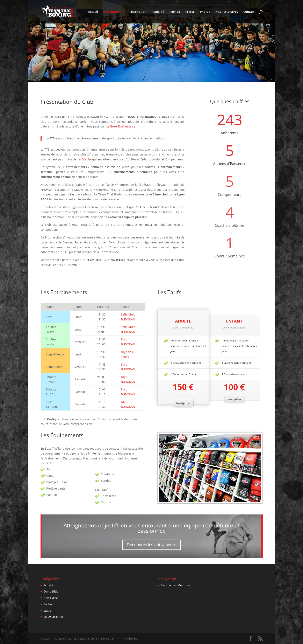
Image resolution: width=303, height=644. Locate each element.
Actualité (158, 12)
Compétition (52, 591)
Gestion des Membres (176, 585)
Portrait (49, 604)
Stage (47, 611)
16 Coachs (84, 159)
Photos (205, 12)
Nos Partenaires (227, 12)
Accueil (93, 12)
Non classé (51, 598)
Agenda (175, 12)
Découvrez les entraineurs (151, 545)
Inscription (139, 12)
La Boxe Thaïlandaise (121, 126)
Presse (190, 12)
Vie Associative (53, 617)
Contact (249, 12)
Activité (48, 585)
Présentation (112, 12)
